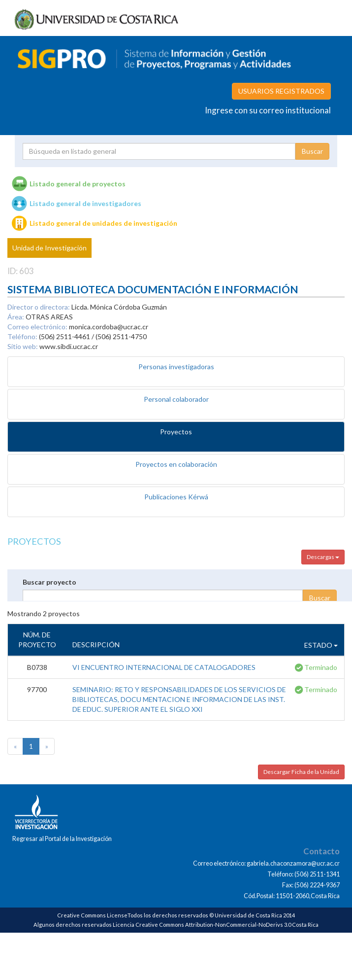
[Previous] (15, 746)
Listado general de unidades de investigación (103, 223)
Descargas (323, 557)
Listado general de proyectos (78, 184)
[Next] (47, 746)
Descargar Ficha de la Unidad (301, 772)
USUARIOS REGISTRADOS (281, 91)
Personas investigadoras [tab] (176, 367)
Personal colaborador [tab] (176, 399)
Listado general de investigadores (85, 203)
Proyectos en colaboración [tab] (176, 464)
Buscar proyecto (49, 582)
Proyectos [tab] (176, 432)
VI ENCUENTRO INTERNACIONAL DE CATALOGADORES (164, 667)
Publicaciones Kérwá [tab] (176, 497)
